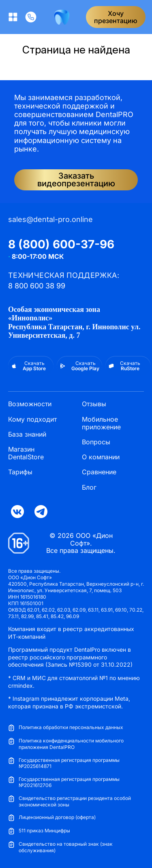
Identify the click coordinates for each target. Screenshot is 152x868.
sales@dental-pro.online (50, 219)
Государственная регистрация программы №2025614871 (64, 763)
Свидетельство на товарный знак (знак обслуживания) (60, 847)
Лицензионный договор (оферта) (52, 818)
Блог (89, 487)
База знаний (27, 434)
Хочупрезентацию (116, 17)
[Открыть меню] (13, 17)
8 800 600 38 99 (37, 286)
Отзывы (94, 404)
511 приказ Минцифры (39, 831)
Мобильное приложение (101, 423)
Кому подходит (32, 419)
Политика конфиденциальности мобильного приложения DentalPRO (66, 744)
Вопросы (96, 442)
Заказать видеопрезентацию (76, 180)
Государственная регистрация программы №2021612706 (64, 782)
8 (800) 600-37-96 (61, 244)
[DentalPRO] (62, 17)
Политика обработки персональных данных (66, 728)
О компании (101, 457)
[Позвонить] (31, 17)
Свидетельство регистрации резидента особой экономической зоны (70, 801)
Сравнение (99, 472)
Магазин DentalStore (26, 453)
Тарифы (20, 472)
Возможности (30, 404)
